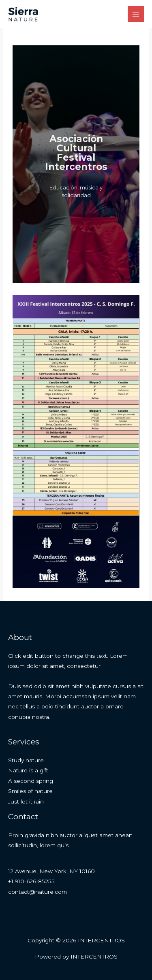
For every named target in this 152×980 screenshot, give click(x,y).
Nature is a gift (28, 770)
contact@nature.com (37, 892)
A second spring (31, 781)
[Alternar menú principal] (136, 14)
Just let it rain (26, 801)
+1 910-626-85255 (31, 881)
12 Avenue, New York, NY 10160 (51, 871)
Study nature (26, 760)
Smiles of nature (30, 791)
